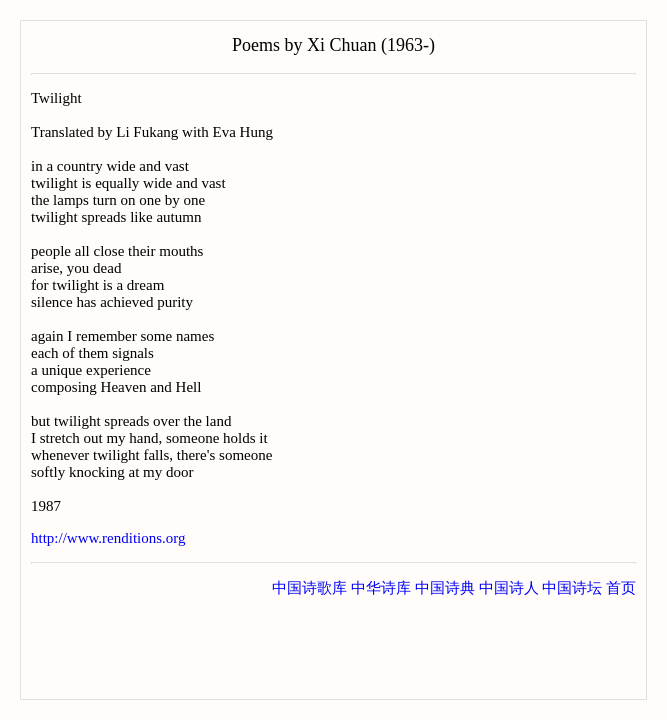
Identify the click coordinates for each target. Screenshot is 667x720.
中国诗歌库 (309, 588)
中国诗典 (445, 588)
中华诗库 (381, 588)
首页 (621, 588)
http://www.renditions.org (108, 538)
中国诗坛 (572, 588)
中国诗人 (509, 588)
